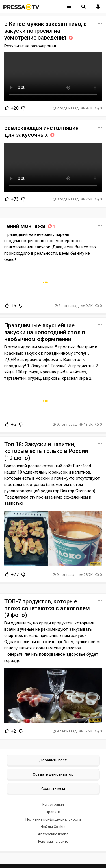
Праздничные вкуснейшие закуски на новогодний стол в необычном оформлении (45, 332)
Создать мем (53, 788)
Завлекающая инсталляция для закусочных (41, 131)
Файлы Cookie (53, 827)
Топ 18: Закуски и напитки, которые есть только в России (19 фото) (46, 451)
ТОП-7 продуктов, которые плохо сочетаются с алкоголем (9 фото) (47, 608)
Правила (53, 812)
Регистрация (53, 804)
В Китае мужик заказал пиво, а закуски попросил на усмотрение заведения (46, 31)
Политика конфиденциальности (53, 819)
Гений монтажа (30, 226)
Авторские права (53, 834)
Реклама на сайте (53, 841)
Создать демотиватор (53, 774)
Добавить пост (53, 760)
